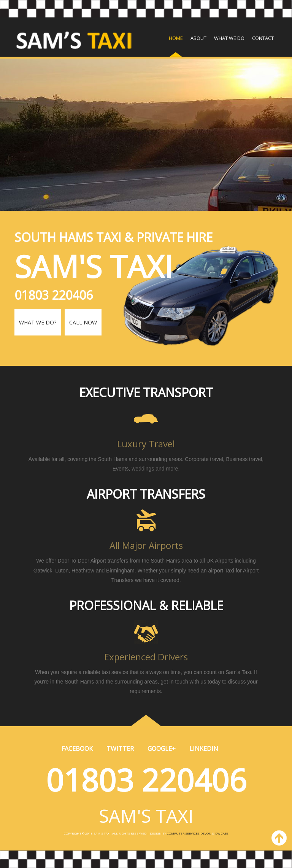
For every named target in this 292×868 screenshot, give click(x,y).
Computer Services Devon (189, 833)
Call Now (83, 322)
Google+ (162, 749)
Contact (263, 38)
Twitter (120, 749)
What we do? (38, 322)
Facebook (77, 749)
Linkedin (204, 749)
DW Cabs (222, 833)
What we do (229, 38)
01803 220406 (146, 780)
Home (176, 38)
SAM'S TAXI (146, 816)
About (198, 38)
